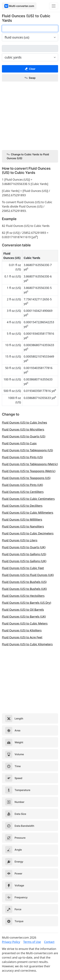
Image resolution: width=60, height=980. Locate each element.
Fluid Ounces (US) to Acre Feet (22, 637)
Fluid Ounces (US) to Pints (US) (22, 457)
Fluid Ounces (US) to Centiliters (23, 492)
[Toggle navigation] (54, 6)
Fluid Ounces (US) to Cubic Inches (24, 422)
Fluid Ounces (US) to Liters (20, 540)
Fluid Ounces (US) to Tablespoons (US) (27, 450)
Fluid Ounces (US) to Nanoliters (23, 526)
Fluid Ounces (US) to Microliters (23, 429)
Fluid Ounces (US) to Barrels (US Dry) (26, 603)
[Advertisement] (30, 116)
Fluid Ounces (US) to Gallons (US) (24, 554)
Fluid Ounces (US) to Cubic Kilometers (27, 644)
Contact (49, 942)
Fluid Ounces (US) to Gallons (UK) (24, 561)
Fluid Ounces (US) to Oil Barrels (23, 610)
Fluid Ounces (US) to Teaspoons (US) (26, 478)
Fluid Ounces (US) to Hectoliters (23, 596)
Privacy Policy (11, 942)
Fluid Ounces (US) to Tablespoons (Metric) (30, 464)
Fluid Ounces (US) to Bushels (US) (24, 582)
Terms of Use (32, 942)
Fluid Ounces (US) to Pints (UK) (22, 485)
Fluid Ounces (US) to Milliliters (22, 519)
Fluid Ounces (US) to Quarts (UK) (24, 547)
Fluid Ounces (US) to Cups (19, 443)
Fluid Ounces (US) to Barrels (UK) (24, 616)
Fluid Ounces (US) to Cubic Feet (23, 568)
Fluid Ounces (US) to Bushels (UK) (24, 589)
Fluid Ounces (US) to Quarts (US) (24, 436)
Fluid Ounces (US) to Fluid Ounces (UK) (28, 575)
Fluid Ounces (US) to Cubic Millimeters (28, 513)
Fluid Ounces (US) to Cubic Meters (25, 623)
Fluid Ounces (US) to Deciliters (22, 506)
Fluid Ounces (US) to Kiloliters (22, 630)
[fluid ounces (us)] (30, 29)
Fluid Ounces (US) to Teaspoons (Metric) (29, 471)
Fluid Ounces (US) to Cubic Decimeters (28, 533)
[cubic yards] (30, 49)
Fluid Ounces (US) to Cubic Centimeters (28, 499)
